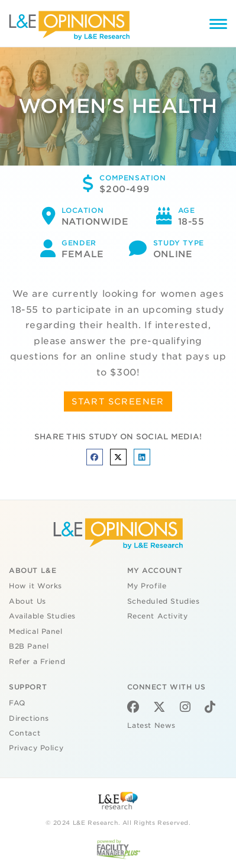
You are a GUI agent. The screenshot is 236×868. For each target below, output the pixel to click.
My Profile (147, 586)
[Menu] (218, 26)
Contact (25, 733)
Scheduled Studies (164, 601)
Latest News (151, 726)
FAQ (17, 703)
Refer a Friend (37, 662)
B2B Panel (29, 646)
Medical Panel (36, 631)
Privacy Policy (36, 748)
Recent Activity (158, 616)
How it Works (35, 586)
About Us (28, 601)
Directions (29, 718)
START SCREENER (118, 401)
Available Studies (42, 616)
